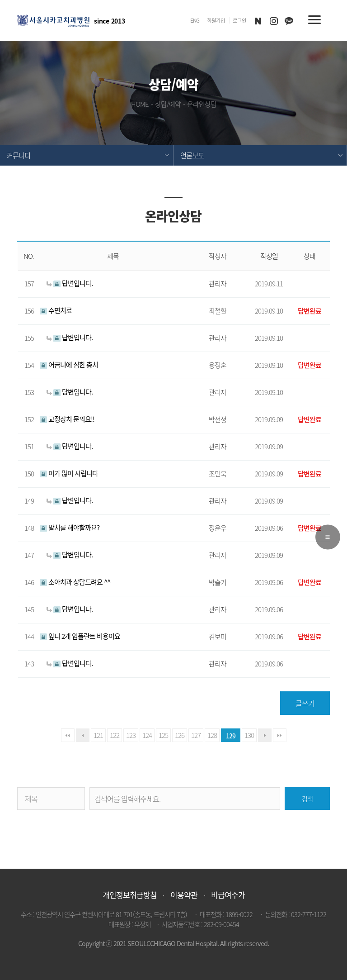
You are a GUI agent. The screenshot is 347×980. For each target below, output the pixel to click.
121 (98, 735)
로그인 (239, 21)
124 (147, 735)
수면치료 (56, 310)
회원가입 (216, 21)
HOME (140, 104)
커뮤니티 (19, 155)
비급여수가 (228, 895)
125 (163, 735)
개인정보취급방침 (130, 895)
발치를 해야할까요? (70, 527)
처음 (68, 735)
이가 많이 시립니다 (69, 473)
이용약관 (184, 895)
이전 (83, 735)
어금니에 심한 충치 (69, 364)
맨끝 (280, 735)
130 (249, 735)
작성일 (269, 256)
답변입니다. (70, 283)
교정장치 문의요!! (67, 419)
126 (180, 735)
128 (212, 735)
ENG (195, 21)
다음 (265, 735)
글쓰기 (305, 703)
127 (196, 735)
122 (115, 735)
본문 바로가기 (0, 0)
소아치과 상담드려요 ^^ (75, 582)
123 (131, 735)
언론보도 (192, 155)
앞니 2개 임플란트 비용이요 (80, 636)
